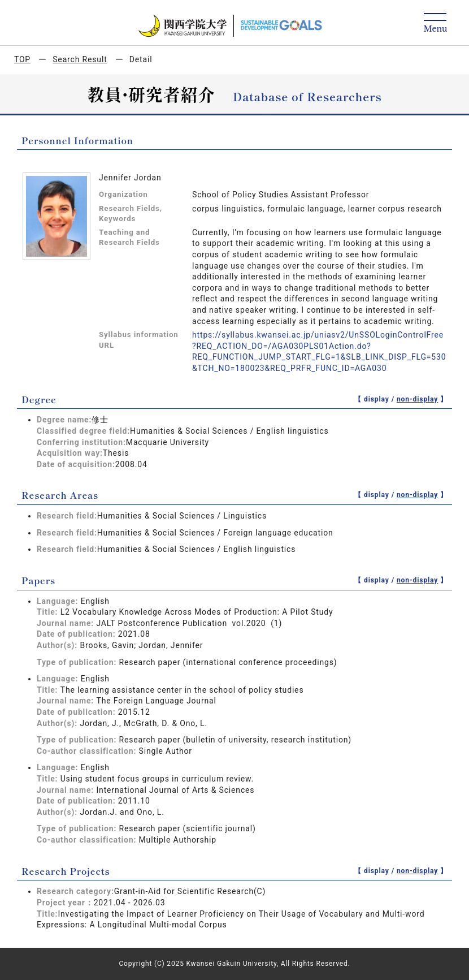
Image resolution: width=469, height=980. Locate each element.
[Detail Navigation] (435, 23)
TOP (22, 59)
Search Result (80, 59)
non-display (417, 399)
